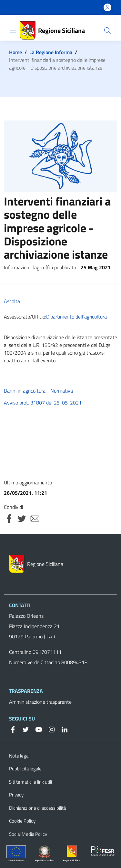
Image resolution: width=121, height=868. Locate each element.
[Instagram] (49, 729)
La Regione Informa (51, 52)
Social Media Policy (28, 834)
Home (15, 52)
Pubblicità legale (25, 769)
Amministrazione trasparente (40, 702)
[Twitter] (23, 729)
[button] (107, 31)
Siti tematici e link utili (30, 782)
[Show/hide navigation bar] (13, 33)
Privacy (16, 795)
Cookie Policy (22, 821)
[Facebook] (13, 729)
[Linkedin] (62, 729)
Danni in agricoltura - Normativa (38, 391)
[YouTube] (36, 729)
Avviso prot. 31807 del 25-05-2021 (43, 403)
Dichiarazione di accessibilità (37, 808)
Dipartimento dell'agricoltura (76, 317)
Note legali (20, 756)
